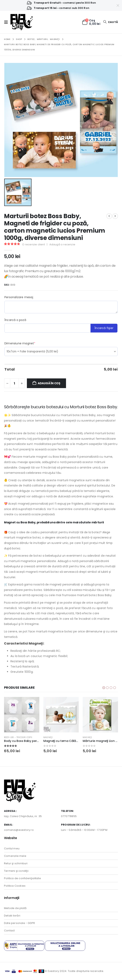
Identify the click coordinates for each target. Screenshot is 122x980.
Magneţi (48, 737)
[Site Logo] (22, 22)
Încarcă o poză (15, 320)
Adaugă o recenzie (62, 244)
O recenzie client (33, 244)
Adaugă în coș (49, 383)
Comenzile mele (15, 856)
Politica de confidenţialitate (22, 878)
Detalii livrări (12, 916)
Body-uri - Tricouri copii (18, 737)
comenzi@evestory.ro (19, 830)
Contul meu (12, 848)
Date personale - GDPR (19, 923)
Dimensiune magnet (20, 343)
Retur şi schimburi (16, 863)
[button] (7, 22)
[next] (115, 216)
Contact (9, 931)
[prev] (109, 216)
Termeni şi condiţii (16, 871)
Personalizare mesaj (19, 297)
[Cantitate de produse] (14, 383)
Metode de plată (15, 908)
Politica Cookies (15, 886)
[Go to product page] (22, 715)
